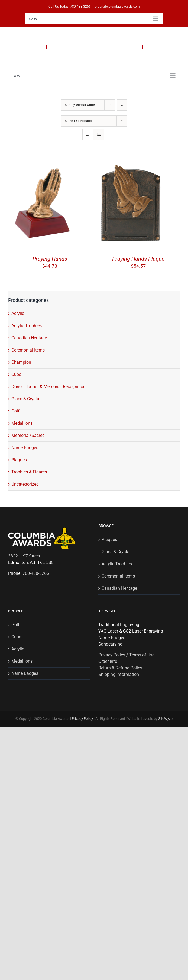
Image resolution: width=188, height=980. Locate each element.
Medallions (22, 423)
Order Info (108, 661)
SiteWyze (165, 719)
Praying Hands (50, 259)
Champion (21, 362)
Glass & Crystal (26, 399)
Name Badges (25, 448)
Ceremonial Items (28, 350)
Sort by (80, 105)
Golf (15, 411)
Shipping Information (119, 674)
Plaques (19, 460)
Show (78, 121)
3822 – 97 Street (24, 556)
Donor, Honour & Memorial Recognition (48, 387)
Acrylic (18, 313)
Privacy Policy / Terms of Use (126, 655)
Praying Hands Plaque (138, 259)
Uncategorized (25, 484)
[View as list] (98, 134)
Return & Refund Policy (120, 668)
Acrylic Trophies (27, 326)
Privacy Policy (82, 719)
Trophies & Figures (29, 472)
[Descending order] (122, 105)
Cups (16, 374)
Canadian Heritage (29, 338)
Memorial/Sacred (28, 435)
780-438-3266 (80, 7)
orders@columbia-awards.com (117, 7)
